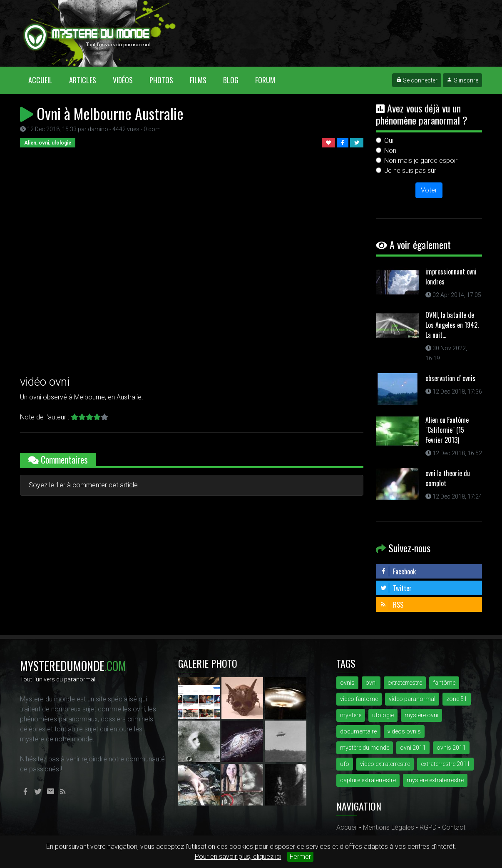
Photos (161, 80)
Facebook (398, 571)
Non (390, 151)
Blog (231, 80)
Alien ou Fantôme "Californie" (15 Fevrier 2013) (447, 430)
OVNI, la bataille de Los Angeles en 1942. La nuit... (452, 325)
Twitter (396, 588)
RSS (392, 605)
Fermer (300, 857)
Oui (389, 141)
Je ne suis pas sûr (410, 171)
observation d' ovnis (450, 378)
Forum (265, 80)
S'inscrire (462, 80)
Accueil (45, 80)
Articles (83, 80)
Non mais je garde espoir (421, 161)
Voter (429, 190)
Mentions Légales (389, 827)
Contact (454, 827)
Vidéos (123, 80)
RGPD (428, 827)
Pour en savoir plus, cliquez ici (238, 857)
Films (198, 80)
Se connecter (417, 80)
